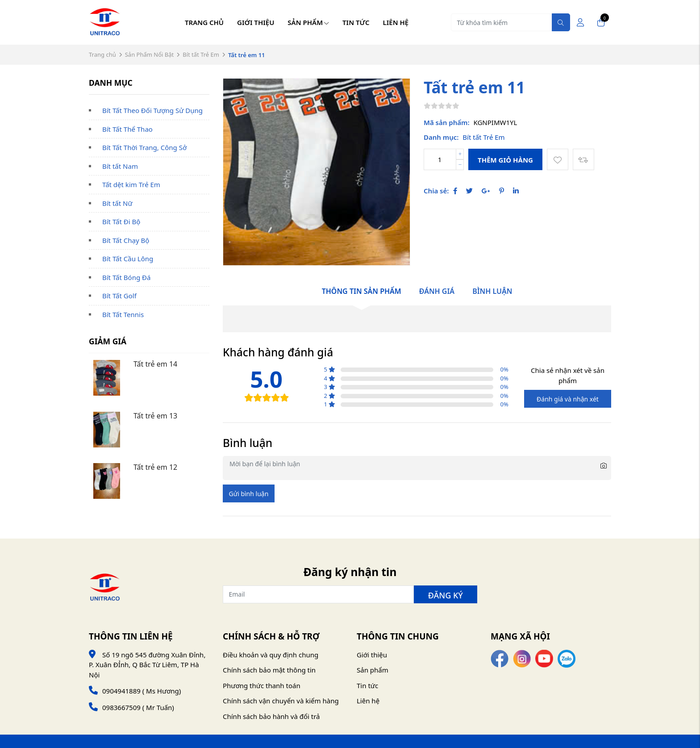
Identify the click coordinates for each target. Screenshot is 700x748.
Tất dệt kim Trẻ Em (131, 184)
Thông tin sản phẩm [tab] (362, 291)
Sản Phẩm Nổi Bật (150, 54)
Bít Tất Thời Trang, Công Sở (144, 147)
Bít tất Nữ (117, 203)
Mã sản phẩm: (447, 122)
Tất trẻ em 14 (155, 364)
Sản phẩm (308, 22)
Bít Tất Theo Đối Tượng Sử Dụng (152, 110)
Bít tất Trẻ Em (201, 54)
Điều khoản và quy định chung (271, 655)
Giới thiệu (256, 22)
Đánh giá (437, 291)
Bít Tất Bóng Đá (126, 277)
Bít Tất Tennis (123, 314)
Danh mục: (441, 137)
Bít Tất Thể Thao (127, 129)
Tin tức (356, 22)
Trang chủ (204, 22)
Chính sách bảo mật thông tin (269, 670)
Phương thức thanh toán (262, 685)
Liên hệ (396, 22)
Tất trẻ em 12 (155, 467)
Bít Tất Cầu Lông (128, 259)
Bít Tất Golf (119, 296)
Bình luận (492, 291)
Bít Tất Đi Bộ (121, 221)
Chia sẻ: (436, 191)
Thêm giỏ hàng (505, 160)
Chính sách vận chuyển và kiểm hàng (281, 701)
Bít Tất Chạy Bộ (126, 240)
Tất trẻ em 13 (155, 416)
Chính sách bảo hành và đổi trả (271, 716)
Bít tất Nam (120, 166)
